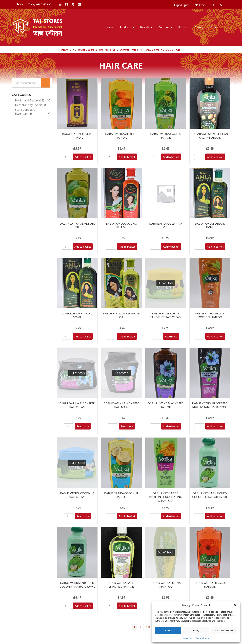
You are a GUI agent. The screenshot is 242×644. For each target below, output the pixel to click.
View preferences (224, 630)
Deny (196, 630)
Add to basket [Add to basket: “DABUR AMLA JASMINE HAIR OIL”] (127, 336)
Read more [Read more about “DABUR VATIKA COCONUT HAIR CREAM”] (83, 516)
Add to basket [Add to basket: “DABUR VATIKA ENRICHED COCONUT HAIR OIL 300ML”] (83, 606)
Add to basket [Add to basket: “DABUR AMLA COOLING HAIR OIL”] (127, 246)
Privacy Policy (203, 638)
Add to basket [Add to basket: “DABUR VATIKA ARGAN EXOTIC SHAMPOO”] (215, 336)
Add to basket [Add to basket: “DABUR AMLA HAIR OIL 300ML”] (83, 336)
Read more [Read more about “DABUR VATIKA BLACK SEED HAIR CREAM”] (83, 426)
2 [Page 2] (140, 627)
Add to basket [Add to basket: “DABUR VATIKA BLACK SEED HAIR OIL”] (171, 426)
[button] (235, 605)
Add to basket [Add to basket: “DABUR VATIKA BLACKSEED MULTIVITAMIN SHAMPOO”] (215, 426)
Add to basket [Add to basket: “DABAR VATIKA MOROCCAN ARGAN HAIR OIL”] (215, 157)
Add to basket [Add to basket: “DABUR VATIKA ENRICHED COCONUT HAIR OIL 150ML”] (215, 516)
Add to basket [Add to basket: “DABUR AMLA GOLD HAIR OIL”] (171, 246)
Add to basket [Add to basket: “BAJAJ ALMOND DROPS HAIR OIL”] (83, 157)
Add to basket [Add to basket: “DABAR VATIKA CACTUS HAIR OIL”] (171, 157)
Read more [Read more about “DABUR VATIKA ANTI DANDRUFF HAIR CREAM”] (171, 336)
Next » (149, 627)
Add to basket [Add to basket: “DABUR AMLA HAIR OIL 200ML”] (215, 246)
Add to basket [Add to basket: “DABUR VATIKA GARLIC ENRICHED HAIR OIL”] (127, 606)
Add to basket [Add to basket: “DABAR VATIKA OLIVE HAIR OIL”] (83, 246)
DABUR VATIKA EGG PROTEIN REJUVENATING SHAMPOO (166, 497)
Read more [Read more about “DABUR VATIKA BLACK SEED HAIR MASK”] (127, 426)
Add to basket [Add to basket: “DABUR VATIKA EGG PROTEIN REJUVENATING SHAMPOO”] (171, 516)
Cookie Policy (188, 638)
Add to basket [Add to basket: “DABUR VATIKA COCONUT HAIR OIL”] (127, 516)
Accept (168, 630)
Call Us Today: (36, 4)
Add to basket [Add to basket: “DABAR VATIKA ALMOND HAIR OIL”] (127, 157)
